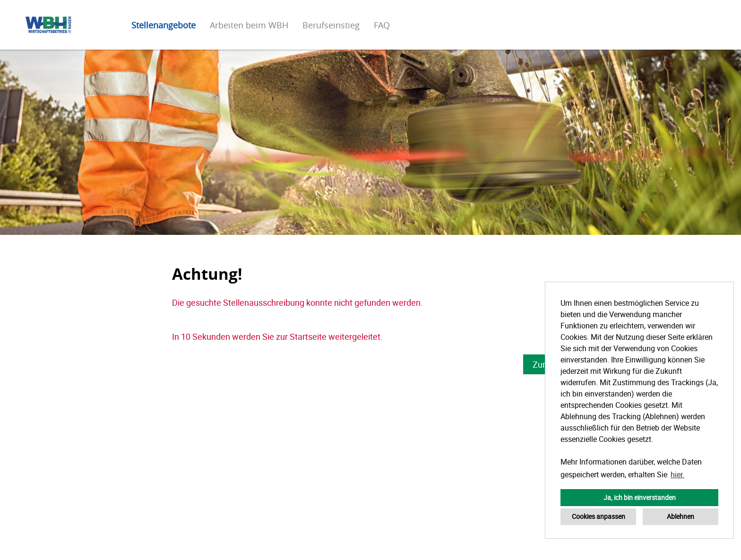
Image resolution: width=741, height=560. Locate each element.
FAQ (382, 25)
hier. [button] (677, 474)
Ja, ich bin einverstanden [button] (640, 497)
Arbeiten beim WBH (249, 25)
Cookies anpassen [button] (599, 516)
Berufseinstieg (331, 25)
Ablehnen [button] (681, 516)
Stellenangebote (164, 25)
